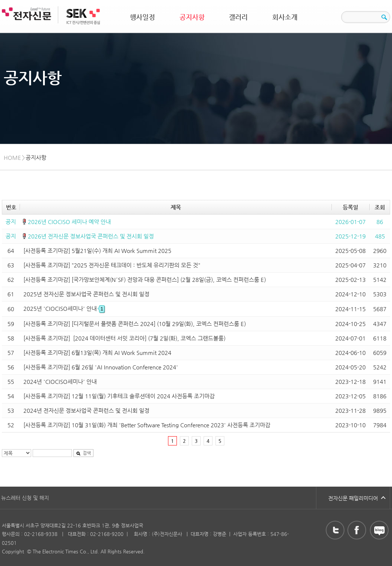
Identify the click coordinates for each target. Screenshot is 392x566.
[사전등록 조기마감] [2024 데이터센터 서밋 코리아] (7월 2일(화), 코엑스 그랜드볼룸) (124, 338)
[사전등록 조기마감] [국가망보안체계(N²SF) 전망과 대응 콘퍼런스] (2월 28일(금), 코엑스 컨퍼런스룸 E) (145, 279)
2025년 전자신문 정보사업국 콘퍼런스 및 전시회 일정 (86, 294)
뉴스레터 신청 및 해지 (25, 498)
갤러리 (238, 17)
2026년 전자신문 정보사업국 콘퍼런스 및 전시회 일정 (91, 236)
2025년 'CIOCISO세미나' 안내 (64, 308)
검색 (83, 453)
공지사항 (192, 17)
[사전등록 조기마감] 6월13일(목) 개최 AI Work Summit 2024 (97, 353)
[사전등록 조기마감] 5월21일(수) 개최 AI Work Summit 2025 (97, 251)
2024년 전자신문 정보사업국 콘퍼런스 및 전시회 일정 (86, 410)
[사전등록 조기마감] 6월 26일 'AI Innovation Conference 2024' (101, 367)
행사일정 (142, 17)
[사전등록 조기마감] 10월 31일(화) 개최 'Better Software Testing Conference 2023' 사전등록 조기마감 (147, 425)
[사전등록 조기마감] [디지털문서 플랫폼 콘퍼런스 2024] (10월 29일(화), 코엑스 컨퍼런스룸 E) (135, 324)
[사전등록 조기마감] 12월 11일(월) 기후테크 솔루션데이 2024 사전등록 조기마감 (119, 396)
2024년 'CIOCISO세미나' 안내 (60, 381)
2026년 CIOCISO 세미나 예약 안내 (69, 222)
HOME (12, 157)
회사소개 (285, 17)
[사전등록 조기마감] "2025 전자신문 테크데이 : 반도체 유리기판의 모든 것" (112, 265)
